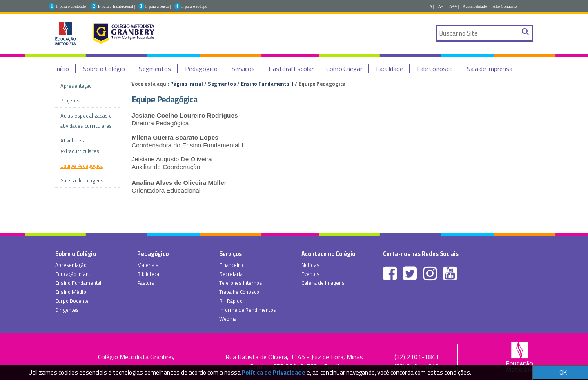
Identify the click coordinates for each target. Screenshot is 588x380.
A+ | (442, 6)
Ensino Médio (71, 292)
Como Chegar (344, 69)
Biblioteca (148, 274)
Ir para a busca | (158, 6)
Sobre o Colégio (104, 69)
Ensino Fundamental (78, 283)
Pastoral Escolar (291, 69)
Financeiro (231, 265)
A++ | (454, 6)
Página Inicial (187, 84)
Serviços (243, 69)
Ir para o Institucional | (117, 6)
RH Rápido (231, 301)
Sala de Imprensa (490, 69)
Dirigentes (67, 310)
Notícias (311, 265)
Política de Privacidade (274, 372)
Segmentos (155, 69)
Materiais (148, 265)
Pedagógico (201, 69)
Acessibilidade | (476, 6)
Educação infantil (74, 274)
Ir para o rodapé (194, 6)
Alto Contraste (505, 6)
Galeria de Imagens (323, 283)
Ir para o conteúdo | (72, 6)
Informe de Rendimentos (248, 310)
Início (62, 69)
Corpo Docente (72, 301)
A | (432, 6)
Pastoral (146, 283)
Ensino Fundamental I (267, 84)
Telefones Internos (241, 283)
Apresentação (71, 265)
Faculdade (390, 69)
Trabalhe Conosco (239, 292)
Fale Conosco (435, 69)
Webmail (229, 319)
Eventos (311, 274)
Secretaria (231, 274)
